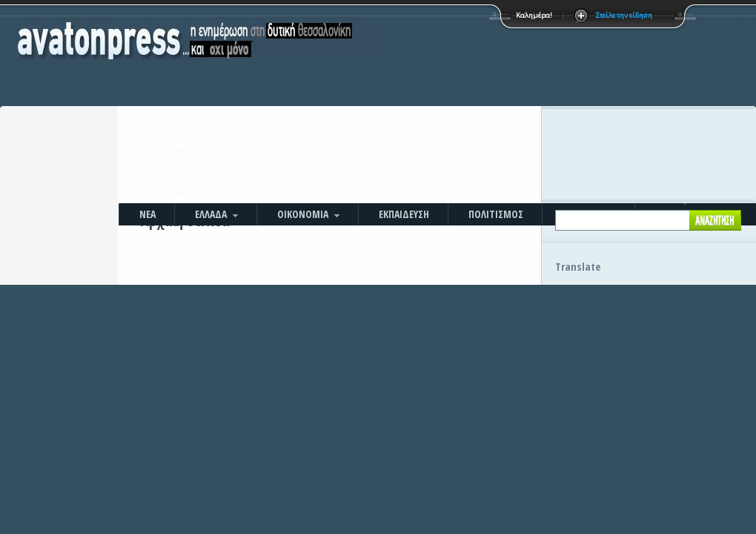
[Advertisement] (472, 104)
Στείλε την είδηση (624, 15)
